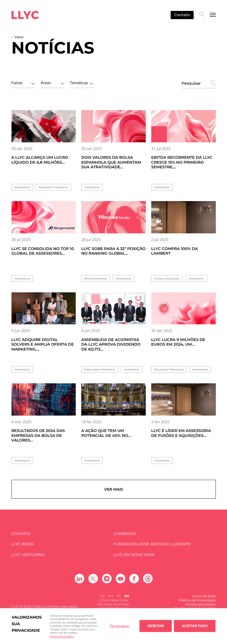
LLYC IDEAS (23, 547)
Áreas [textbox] (46, 83)
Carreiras (125, 537)
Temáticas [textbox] (79, 83)
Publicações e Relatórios (100, 370)
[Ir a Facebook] (134, 582)
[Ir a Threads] (148, 582)
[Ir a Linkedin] (79, 582)
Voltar (19, 37)
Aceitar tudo (195, 626)
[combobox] (23, 83)
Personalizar (120, 626)
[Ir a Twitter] (93, 582)
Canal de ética (204, 600)
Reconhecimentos (96, 279)
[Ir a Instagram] (107, 582)
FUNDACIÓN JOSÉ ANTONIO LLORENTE (152, 547)
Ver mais (114, 491)
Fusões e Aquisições (167, 279)
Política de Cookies (62, 636)
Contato (182, 15)
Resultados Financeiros (53, 187)
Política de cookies (200, 608)
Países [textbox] (17, 83)
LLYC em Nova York (134, 558)
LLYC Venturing (28, 558)
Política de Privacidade (197, 604)
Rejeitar (156, 626)
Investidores (22, 187)
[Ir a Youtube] (120, 582)
